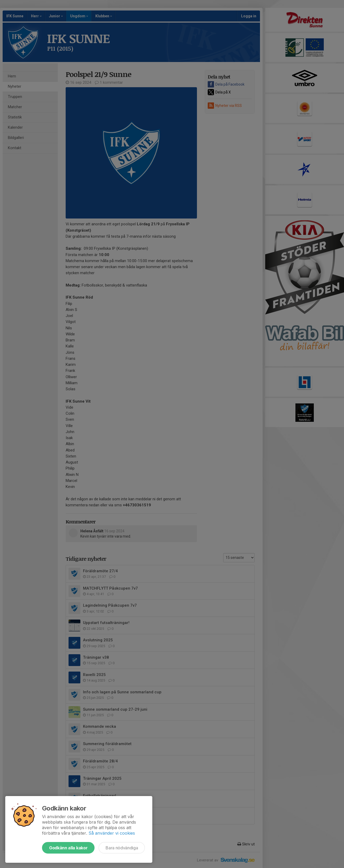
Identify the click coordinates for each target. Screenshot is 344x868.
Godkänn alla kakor (68, 848)
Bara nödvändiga (122, 848)
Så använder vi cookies (112, 833)
